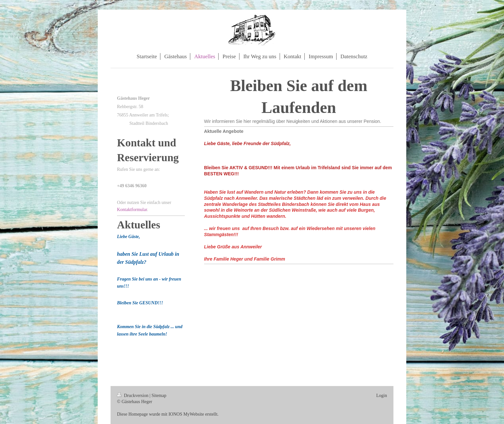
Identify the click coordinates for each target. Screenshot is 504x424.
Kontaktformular (132, 210)
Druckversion (133, 396)
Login (382, 396)
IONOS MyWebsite (186, 414)
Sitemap (159, 396)
